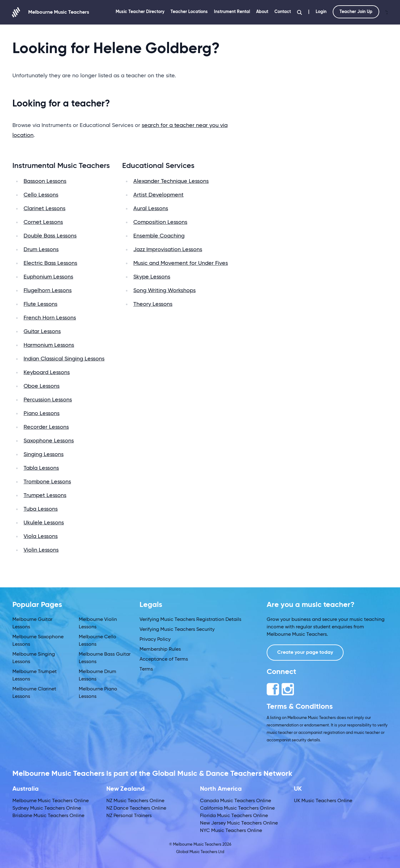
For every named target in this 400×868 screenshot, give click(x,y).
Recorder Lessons (46, 427)
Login (321, 12)
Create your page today (305, 653)
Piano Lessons (42, 414)
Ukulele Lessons (44, 523)
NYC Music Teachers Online (231, 831)
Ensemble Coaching (159, 236)
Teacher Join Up (356, 12)
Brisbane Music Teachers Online (48, 816)
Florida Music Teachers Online (234, 816)
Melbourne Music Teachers (51, 12)
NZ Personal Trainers (129, 816)
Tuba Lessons (41, 509)
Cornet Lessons (43, 222)
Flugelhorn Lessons (48, 291)
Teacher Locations (189, 12)
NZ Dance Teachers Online (136, 808)
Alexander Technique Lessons (171, 181)
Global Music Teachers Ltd (200, 852)
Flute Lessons (40, 304)
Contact (283, 12)
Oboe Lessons (42, 386)
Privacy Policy (155, 640)
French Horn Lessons (50, 318)
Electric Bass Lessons (50, 263)
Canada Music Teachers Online (236, 801)
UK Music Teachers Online (323, 801)
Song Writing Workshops (164, 291)
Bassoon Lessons (45, 181)
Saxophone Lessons (49, 441)
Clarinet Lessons (44, 209)
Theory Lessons (153, 304)
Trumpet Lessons (45, 495)
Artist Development (158, 195)
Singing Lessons (44, 454)
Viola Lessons (41, 536)
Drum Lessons (41, 250)
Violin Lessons (41, 550)
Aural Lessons (151, 209)
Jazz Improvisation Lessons (168, 250)
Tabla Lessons (41, 468)
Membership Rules (160, 649)
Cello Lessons (41, 195)
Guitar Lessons (42, 332)
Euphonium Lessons (48, 277)
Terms (146, 669)
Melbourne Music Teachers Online (51, 801)
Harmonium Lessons (49, 345)
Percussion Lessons (48, 400)
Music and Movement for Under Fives (181, 263)
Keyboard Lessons (47, 373)
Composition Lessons (160, 222)
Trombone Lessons (47, 482)
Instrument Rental (232, 12)
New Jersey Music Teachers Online (239, 823)
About (262, 12)
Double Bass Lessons (50, 236)
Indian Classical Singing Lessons (64, 359)
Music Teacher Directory (140, 12)
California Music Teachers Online (237, 808)
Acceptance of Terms (164, 659)
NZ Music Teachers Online (135, 801)
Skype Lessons (152, 277)
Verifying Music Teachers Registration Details (190, 620)
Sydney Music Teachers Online (47, 808)
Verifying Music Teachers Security (177, 630)
